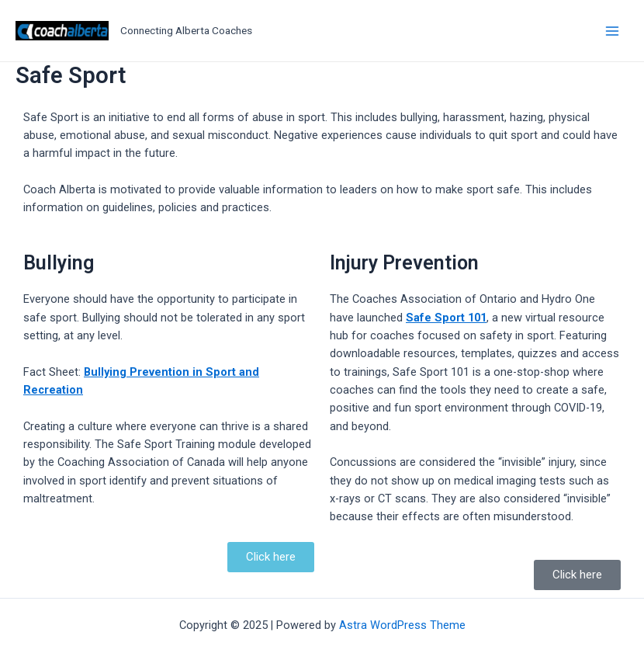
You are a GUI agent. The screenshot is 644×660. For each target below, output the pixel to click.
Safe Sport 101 (446, 318)
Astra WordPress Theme (402, 625)
